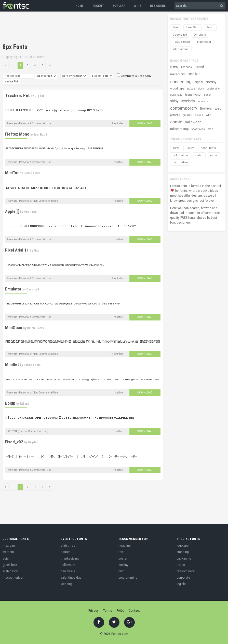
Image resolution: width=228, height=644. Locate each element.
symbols (188, 101)
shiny (174, 101)
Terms (108, 611)
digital (199, 82)
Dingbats (200, 35)
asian (6, 559)
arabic (199, 155)
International (181, 49)
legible (181, 584)
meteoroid (177, 74)
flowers (206, 108)
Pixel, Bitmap (181, 42)
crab (210, 129)
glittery (174, 67)
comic (176, 122)
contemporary (184, 108)
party (176, 148)
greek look (10, 565)
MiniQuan (14, 328)
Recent (98, 6)
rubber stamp (179, 129)
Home (79, 6)
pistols (199, 115)
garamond (176, 95)
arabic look (10, 571)
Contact (134, 611)
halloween (193, 122)
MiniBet (12, 364)
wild (209, 115)
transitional (193, 95)
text (121, 552)
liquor (207, 95)
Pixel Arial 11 (17, 250)
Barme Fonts (32, 173)
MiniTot (12, 173)
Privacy (93, 611)
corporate (183, 578)
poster (194, 74)
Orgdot (39, 96)
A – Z (138, 6)
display (123, 565)
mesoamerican (13, 578)
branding (183, 552)
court (218, 109)
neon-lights (208, 148)
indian (214, 155)
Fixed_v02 (14, 442)
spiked (199, 67)
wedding (67, 584)
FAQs (120, 611)
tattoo (181, 565)
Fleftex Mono (17, 134)
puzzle (191, 89)
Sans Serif (193, 27)
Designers (158, 6)
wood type (177, 89)
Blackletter (204, 42)
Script (210, 27)
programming (128, 578)
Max (36, 251)
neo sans (186, 67)
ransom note (186, 571)
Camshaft (33, 289)
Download (145, 123)
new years (68, 571)
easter (65, 552)
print (122, 571)
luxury (190, 148)
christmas (68, 546)
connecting (181, 82)
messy (211, 82)
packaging (184, 559)
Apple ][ (12, 211)
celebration (180, 155)
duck (201, 89)
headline (125, 546)
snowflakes (198, 129)
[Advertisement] (95, 28)
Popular (119, 6)
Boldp (10, 403)
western (8, 552)
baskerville (213, 89)
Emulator (13, 289)
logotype (183, 546)
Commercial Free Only (134, 76)
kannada (203, 101)
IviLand (25, 404)
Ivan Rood (41, 135)
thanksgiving (70, 559)
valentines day (71, 578)
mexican (9, 546)
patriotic (175, 115)
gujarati (187, 115)
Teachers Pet (17, 95)
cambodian (180, 162)
